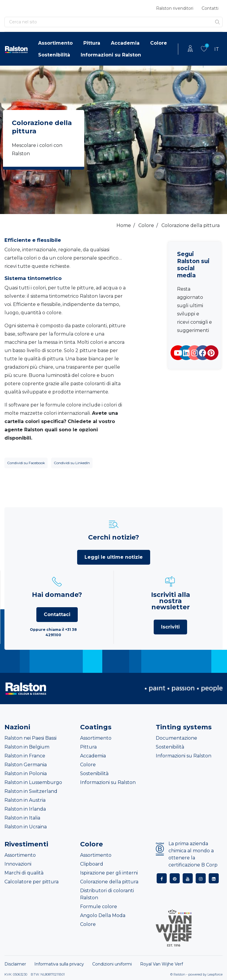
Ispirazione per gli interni (109, 873)
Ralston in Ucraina (26, 827)
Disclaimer (15, 964)
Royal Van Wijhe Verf (162, 964)
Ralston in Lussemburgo (33, 782)
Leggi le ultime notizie (114, 557)
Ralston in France (25, 756)
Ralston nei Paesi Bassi (30, 738)
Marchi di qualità (24, 873)
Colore (159, 43)
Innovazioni (18, 864)
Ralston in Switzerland (31, 791)
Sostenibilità (54, 55)
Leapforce (215, 974)
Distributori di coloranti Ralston (107, 894)
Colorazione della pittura (109, 882)
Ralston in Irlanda (25, 809)
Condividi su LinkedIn (72, 463)
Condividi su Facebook (26, 463)
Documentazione (176, 738)
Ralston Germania (26, 765)
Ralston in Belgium (27, 747)
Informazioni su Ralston (111, 55)
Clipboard (92, 864)
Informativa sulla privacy (59, 964)
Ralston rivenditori (175, 8)
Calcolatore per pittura (31, 882)
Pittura (92, 43)
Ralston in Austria (25, 800)
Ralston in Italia (22, 818)
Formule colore (99, 907)
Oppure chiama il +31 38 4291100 (53, 632)
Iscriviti (170, 627)
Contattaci (57, 614)
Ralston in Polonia (26, 774)
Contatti (210, 8)
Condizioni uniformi (112, 964)
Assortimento (55, 43)
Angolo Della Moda (103, 915)
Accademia (125, 43)
